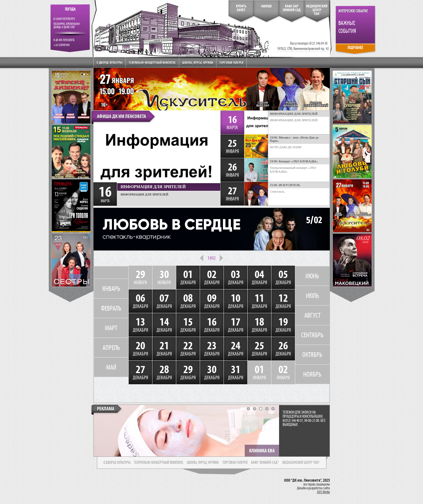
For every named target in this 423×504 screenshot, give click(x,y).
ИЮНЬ (312, 276)
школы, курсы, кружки (203, 463)
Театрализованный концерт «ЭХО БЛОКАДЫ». (293, 170)
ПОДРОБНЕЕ (355, 48)
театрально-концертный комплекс (159, 463)
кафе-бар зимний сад (292, 8)
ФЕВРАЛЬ (111, 308)
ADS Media (323, 492)
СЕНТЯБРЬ (312, 335)
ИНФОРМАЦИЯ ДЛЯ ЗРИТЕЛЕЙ (294, 120)
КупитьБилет (241, 8)
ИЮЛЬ (312, 296)
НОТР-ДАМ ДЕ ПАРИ (286, 147)
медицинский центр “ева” (301, 463)
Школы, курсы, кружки (198, 62)
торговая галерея (235, 463)
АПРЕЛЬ (111, 348)
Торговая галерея (231, 62)
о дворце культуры (117, 463)
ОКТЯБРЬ (312, 355)
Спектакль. (278, 191)
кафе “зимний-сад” (265, 463)
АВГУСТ (312, 315)
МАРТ (111, 328)
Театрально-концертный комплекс (152, 62)
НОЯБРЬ (312, 374)
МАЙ (111, 367)
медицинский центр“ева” (317, 10)
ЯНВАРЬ (111, 289)
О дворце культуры (110, 62)
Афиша (266, 6)
